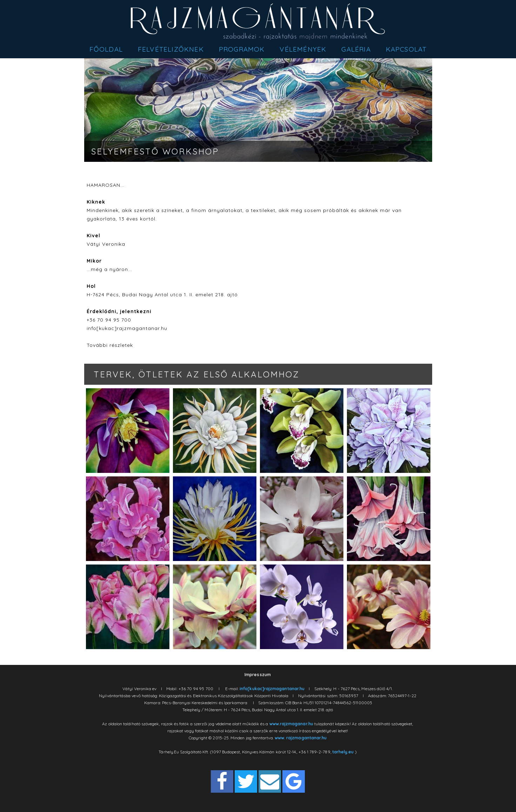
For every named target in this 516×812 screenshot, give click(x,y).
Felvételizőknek (171, 49)
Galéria (356, 49)
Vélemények (303, 49)
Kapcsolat (406, 49)
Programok (242, 49)
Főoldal (106, 49)
